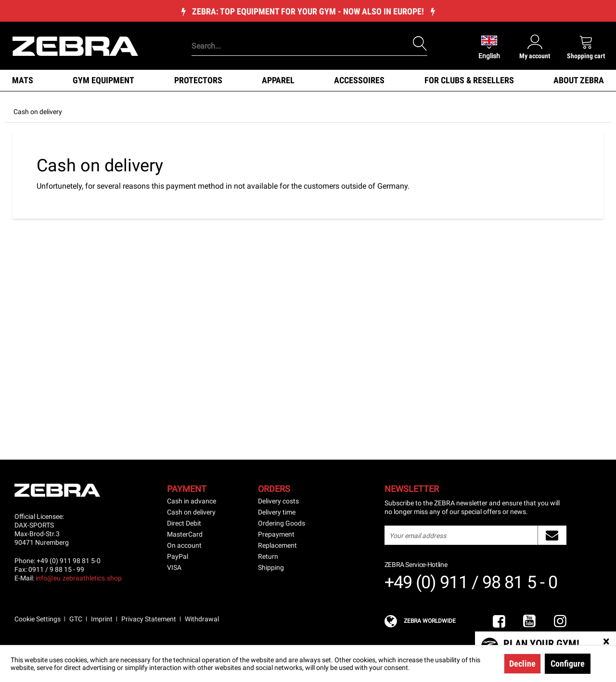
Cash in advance (192, 501)
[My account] (535, 47)
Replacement (277, 545)
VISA (174, 567)
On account (184, 545)
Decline (522, 663)
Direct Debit (184, 523)
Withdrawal (202, 619)
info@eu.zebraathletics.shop (79, 578)
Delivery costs (278, 501)
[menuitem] (293, 31)
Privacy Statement (149, 619)
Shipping (271, 567)
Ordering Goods (282, 523)
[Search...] (309, 46)
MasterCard (185, 534)
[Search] (420, 44)
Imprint (102, 619)
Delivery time (277, 512)
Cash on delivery (191, 512)
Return (268, 556)
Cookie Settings (38, 619)
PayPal (178, 556)
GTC (76, 619)
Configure (568, 663)
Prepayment (276, 534)
